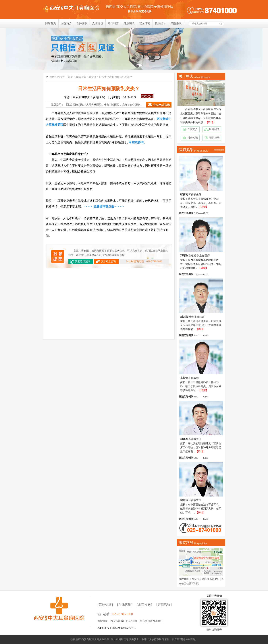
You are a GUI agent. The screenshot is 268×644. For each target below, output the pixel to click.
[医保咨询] (164, 605)
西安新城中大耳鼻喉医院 (62, 612)
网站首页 (51, 23)
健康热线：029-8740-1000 (212, 10)
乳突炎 (92, 77)
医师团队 (82, 23)
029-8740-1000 (123, 614)
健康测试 (129, 23)
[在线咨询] (125, 605)
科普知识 (193, 138)
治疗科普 (113, 23)
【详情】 (211, 122)
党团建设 (98, 23)
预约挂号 (160, 23)
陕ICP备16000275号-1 (124, 628)
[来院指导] (144, 605)
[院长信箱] (105, 605)
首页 (70, 77)
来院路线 (176, 23)
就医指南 (145, 23)
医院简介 (66, 23)
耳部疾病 (81, 77)
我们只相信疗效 (134, 49)
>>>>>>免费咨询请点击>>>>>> (104, 207)
